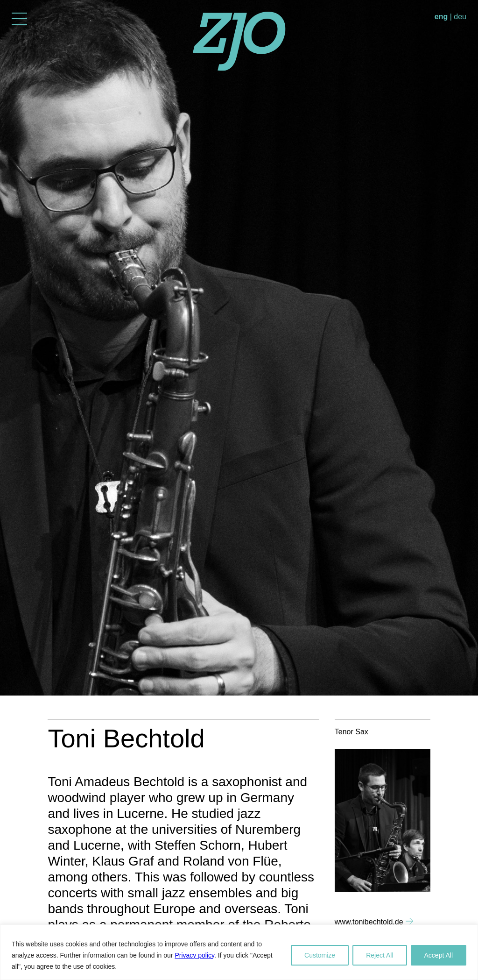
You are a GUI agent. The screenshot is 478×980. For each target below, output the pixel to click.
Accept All (439, 955)
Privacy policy (194, 955)
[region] (239, 952)
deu (460, 17)
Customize (320, 955)
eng (441, 17)
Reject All (380, 955)
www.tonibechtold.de (369, 922)
